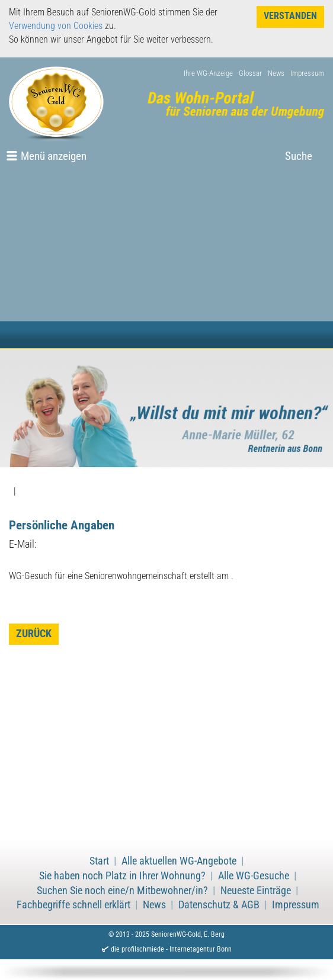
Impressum (307, 73)
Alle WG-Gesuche (254, 876)
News (276, 73)
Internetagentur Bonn (201, 949)
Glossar (250, 73)
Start (99, 861)
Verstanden (290, 16)
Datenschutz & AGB (219, 905)
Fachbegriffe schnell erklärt (73, 905)
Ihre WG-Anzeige (208, 73)
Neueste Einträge (256, 891)
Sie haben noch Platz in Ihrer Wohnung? (122, 876)
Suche (299, 156)
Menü (54, 156)
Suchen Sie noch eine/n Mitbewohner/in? (122, 891)
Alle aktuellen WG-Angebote (179, 861)
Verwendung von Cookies (56, 26)
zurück (34, 634)
